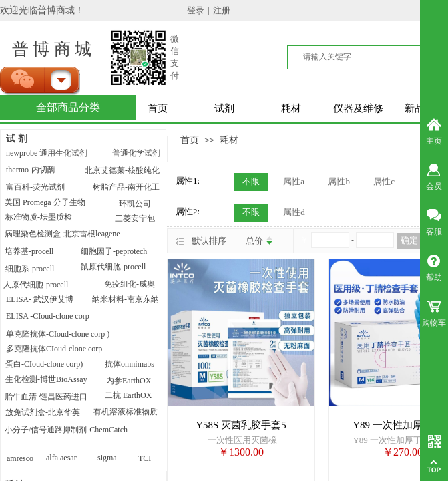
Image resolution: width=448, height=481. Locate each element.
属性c (384, 181)
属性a (294, 181)
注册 (222, 10)
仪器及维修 (358, 108)
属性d (294, 212)
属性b (339, 181)
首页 (158, 108)
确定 (409, 240)
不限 (251, 181)
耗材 (291, 108)
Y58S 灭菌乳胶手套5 (241, 425)
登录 (196, 10)
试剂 (224, 108)
